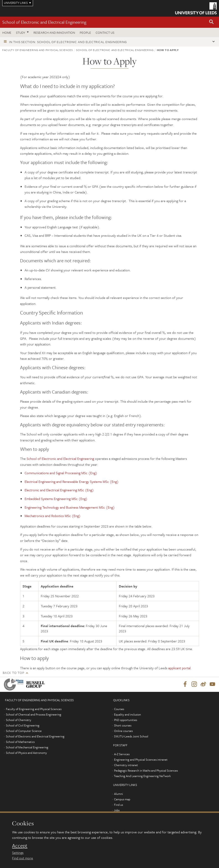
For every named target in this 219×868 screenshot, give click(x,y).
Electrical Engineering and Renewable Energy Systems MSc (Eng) (72, 482)
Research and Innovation (54, 32)
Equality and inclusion (127, 715)
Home (7, 32)
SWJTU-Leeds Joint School (131, 737)
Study (21, 32)
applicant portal (179, 668)
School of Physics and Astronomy (26, 753)
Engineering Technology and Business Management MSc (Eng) (70, 507)
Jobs (117, 810)
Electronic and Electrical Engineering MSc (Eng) (59, 490)
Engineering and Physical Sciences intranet (141, 760)
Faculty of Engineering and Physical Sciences (38, 50)
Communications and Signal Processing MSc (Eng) (61, 473)
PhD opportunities (126, 720)
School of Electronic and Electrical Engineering (44, 22)
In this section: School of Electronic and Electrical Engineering (68, 42)
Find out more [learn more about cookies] (23, 858)
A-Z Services (122, 754)
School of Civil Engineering (23, 726)
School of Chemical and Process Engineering (34, 715)
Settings (18, 853)
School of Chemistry (19, 720)
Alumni (118, 794)
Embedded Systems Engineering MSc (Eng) (56, 499)
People (85, 32)
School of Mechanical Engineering (27, 747)
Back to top (13, 673)
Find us (118, 805)
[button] (211, 22)
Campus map (122, 799)
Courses (119, 709)
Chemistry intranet (126, 765)
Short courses (123, 726)
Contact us (105, 32)
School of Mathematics (20, 742)
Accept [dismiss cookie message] (20, 846)
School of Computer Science (24, 731)
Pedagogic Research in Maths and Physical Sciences (146, 771)
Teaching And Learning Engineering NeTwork (142, 776)
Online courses (123, 731)
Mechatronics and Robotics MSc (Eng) (53, 516)
